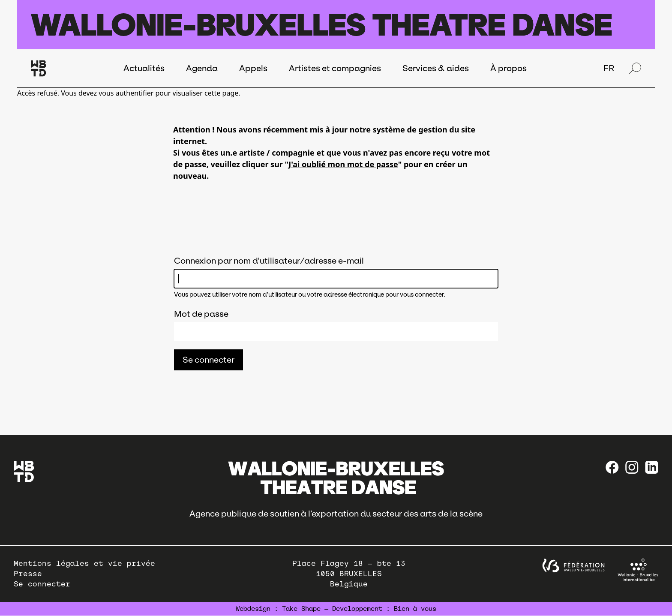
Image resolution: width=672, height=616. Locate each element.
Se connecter (42, 584)
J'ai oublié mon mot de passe (343, 164)
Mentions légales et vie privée (84, 563)
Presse (28, 574)
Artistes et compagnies (335, 68)
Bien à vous (415, 609)
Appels (253, 68)
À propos (508, 68)
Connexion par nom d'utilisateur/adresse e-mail (269, 261)
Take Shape (301, 609)
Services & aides (436, 68)
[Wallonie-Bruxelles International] (638, 570)
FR (609, 68)
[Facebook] (612, 467)
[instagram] (632, 467)
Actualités (144, 68)
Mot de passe (201, 314)
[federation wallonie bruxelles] (573, 566)
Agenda (202, 68)
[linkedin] (652, 467)
